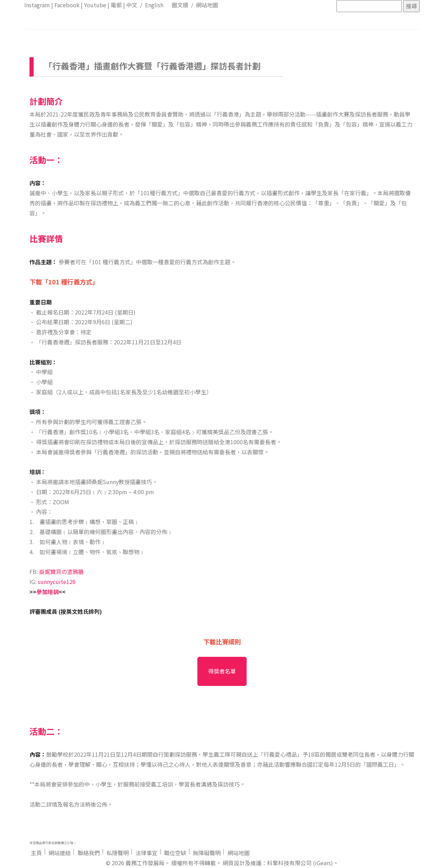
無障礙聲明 (207, 853)
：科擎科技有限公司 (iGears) (297, 863)
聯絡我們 (89, 853)
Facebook (67, 5)
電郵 (116, 5)
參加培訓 (48, 592)
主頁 (36, 853)
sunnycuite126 (57, 582)
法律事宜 (146, 853)
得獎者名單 (222, 671)
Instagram (37, 5)
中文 (132, 5)
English (154, 5)
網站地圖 (207, 5)
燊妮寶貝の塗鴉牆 (61, 571)
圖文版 (180, 5)
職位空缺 (175, 853)
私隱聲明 (118, 853)
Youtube (95, 5)
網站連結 (60, 853)
